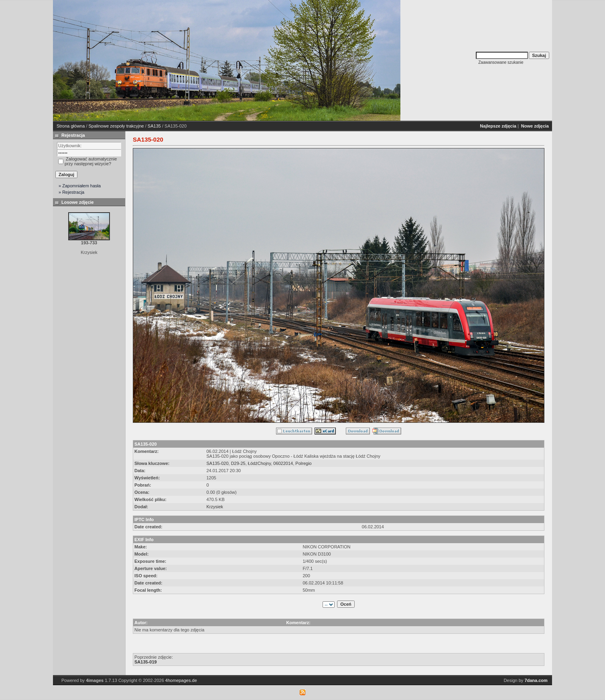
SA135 (154, 126)
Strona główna (71, 126)
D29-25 (238, 463)
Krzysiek (215, 507)
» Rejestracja (71, 192)
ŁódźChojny (259, 463)
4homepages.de (181, 680)
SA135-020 (217, 463)
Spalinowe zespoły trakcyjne (116, 126)
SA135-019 (146, 662)
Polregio (303, 463)
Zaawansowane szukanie (501, 62)
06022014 (283, 463)
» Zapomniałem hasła (80, 186)
